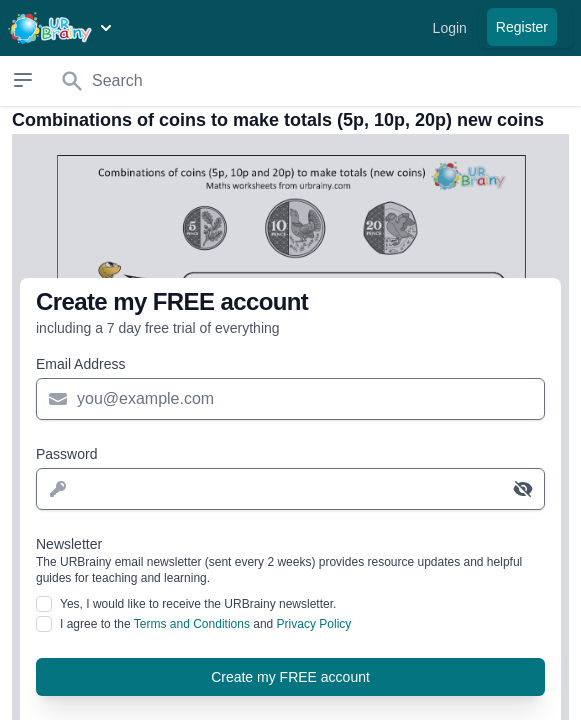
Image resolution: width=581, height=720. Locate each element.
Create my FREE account (290, 677)
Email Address (80, 364)
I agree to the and (205, 624)
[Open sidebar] (23, 80)
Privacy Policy (314, 624)
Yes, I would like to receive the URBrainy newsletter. (198, 604)
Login (450, 28)
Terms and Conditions (192, 624)
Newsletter (290, 561)
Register (522, 27)
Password (66, 454)
